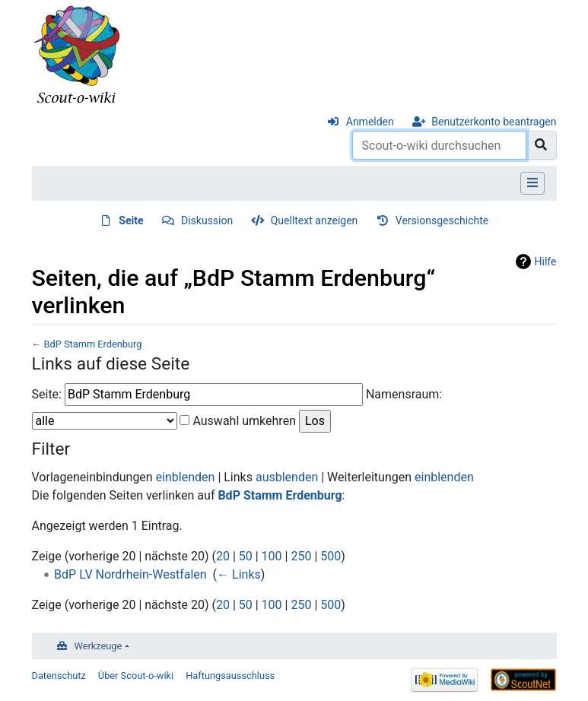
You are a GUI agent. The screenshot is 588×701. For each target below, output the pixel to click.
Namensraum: (404, 394)
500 (331, 556)
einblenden (186, 477)
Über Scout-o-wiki (136, 676)
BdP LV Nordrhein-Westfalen (130, 574)
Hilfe (546, 262)
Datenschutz (59, 676)
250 (301, 556)
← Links (239, 574)
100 (272, 556)
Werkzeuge (99, 646)
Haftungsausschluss (230, 676)
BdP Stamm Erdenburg (92, 344)
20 (223, 556)
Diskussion (207, 220)
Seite (131, 220)
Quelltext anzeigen (315, 220)
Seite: (47, 394)
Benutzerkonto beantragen (494, 122)
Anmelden (370, 122)
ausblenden (287, 477)
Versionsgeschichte (442, 220)
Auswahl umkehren (244, 421)
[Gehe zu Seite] (541, 145)
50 (246, 556)
